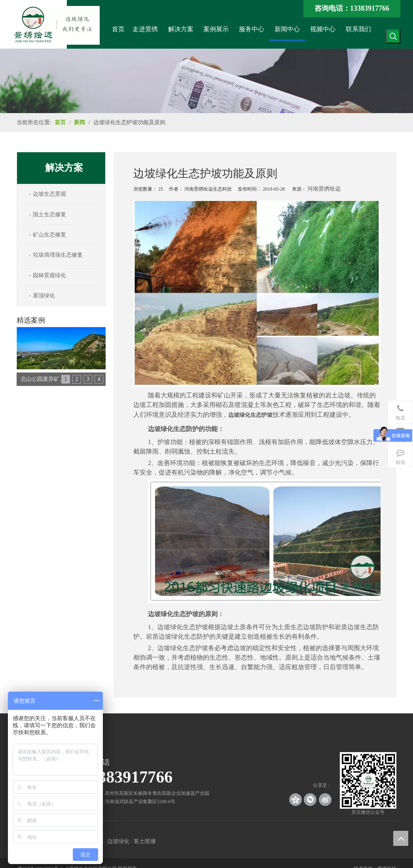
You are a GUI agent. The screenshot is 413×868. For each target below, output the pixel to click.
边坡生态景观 (49, 194)
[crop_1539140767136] (368, 780)
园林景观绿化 (49, 275)
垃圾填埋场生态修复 (58, 255)
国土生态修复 (49, 215)
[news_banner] (206, 81)
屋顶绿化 (44, 296)
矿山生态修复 (49, 235)
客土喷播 (145, 841)
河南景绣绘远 (324, 189)
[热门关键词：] (393, 36)
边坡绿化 (118, 841)
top (401, 838)
